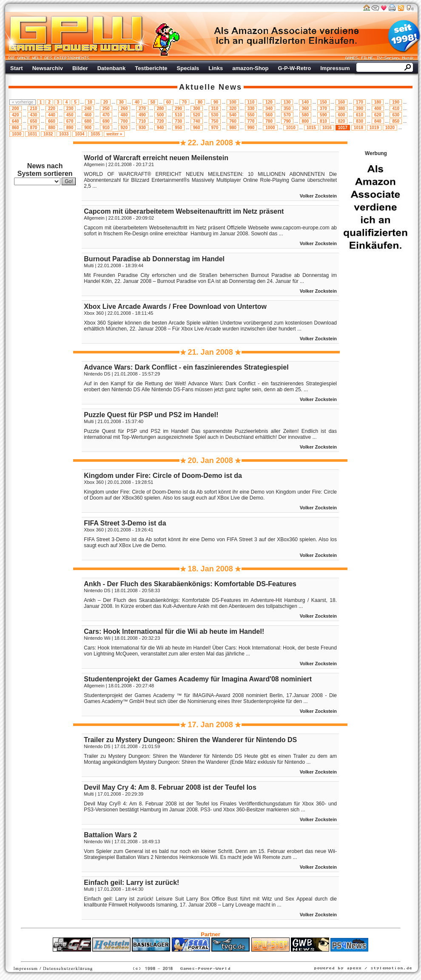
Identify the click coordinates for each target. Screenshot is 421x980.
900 (88, 128)
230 (70, 109)
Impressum (335, 68)
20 (106, 102)
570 (287, 115)
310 (215, 109)
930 (142, 128)
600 (342, 115)
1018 (358, 128)
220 (52, 109)
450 (70, 115)
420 (16, 115)
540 (233, 115)
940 (161, 128)
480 (124, 115)
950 (178, 128)
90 (216, 102)
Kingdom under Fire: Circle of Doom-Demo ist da (163, 476)
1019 (374, 128)
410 (396, 109)
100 (233, 102)
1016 (327, 128)
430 (34, 115)
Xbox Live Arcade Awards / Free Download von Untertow (175, 306)
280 (161, 109)
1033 (64, 134)
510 (178, 115)
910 (106, 128)
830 (360, 121)
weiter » (114, 134)
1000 (270, 128)
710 (142, 121)
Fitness (196, 956)
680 (88, 121)
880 (52, 128)
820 (342, 121)
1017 (343, 128)
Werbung (287, 36)
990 (251, 128)
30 (121, 102)
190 (396, 102)
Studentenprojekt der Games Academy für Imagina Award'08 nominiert (198, 679)
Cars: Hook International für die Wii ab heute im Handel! (174, 631)
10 (90, 102)
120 (269, 102)
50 (153, 102)
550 (251, 115)
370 (323, 109)
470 (106, 115)
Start (17, 68)
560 (269, 115)
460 (88, 115)
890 (70, 128)
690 (106, 121)
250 (106, 109)
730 (178, 121)
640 (16, 121)
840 (378, 121)
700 (124, 121)
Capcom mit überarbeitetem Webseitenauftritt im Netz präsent (184, 211)
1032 (48, 134)
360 (306, 109)
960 (197, 128)
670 (70, 121)
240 (88, 109)
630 (396, 115)
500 (161, 115)
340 (269, 109)
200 (16, 109)
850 (396, 121)
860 (16, 128)
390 (360, 109)
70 (184, 102)
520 (197, 115)
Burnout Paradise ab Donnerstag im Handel (154, 259)
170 (360, 102)
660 (52, 121)
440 (52, 115)
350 (287, 109)
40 (137, 102)
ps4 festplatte (169, 956)
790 (287, 121)
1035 (95, 134)
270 (142, 109)
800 (306, 121)
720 (161, 121)
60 (169, 102)
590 (323, 115)
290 (178, 109)
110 (251, 102)
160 (342, 102)
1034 (80, 134)
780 (269, 121)
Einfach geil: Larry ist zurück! (131, 883)
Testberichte (151, 68)
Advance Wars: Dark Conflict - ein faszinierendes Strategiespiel (186, 367)
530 (215, 115)
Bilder (80, 68)
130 (287, 102)
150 (323, 102)
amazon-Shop (250, 68)
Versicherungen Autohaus (237, 956)
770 (251, 121)
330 (251, 109)
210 (34, 109)
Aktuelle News (210, 87)
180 (378, 102)
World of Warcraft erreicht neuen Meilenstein (156, 158)
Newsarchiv (48, 68)
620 (378, 115)
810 (323, 121)
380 (342, 109)
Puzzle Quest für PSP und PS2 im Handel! (151, 415)
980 (233, 128)
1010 (290, 128)
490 (142, 115)
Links (216, 68)
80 (200, 102)
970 (215, 128)
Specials (188, 68)
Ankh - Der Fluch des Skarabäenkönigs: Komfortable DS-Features (190, 584)
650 (34, 121)
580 (306, 115)
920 (124, 128)
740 (197, 121)
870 (34, 128)
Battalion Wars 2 (110, 835)
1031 (32, 134)
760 (233, 121)
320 (233, 109)
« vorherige (23, 102)
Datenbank (111, 68)
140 (305, 102)
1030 (17, 134)
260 (124, 109)
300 (197, 109)
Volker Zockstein (318, 196)
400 (378, 109)
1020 (390, 128)
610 (360, 115)
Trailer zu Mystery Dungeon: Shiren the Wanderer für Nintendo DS (190, 740)
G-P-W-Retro (295, 68)
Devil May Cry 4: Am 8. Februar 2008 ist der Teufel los (170, 787)
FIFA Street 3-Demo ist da (125, 523)
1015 (311, 128)
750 (215, 121)
